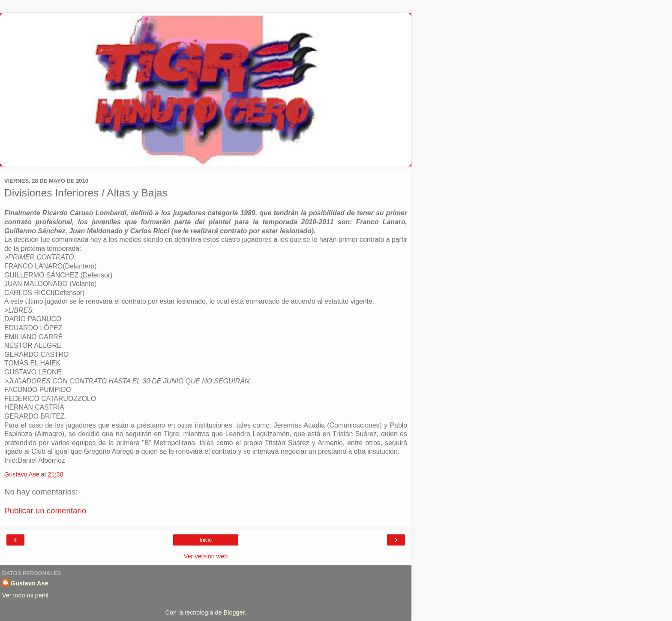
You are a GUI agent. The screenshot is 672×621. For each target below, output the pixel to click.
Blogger (234, 612)
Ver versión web (206, 556)
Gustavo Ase (29, 583)
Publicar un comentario (45, 511)
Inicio (206, 540)
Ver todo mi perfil (25, 595)
